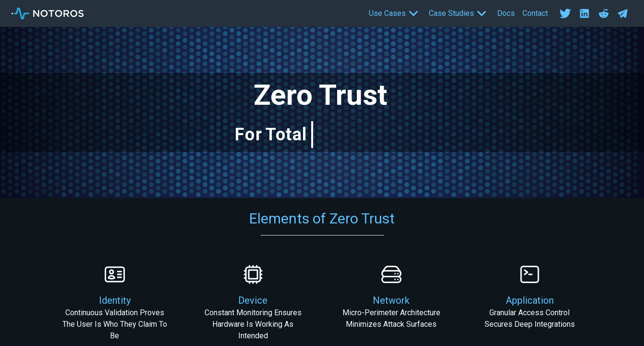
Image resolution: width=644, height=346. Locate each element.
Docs (506, 13)
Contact (535, 13)
